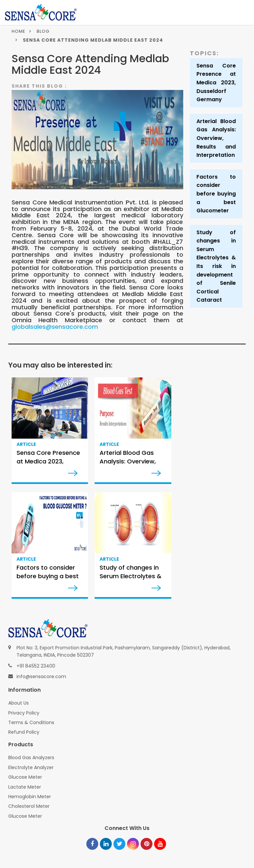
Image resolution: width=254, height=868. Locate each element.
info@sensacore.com (41, 676)
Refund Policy (24, 732)
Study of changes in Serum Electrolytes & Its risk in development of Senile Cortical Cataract (216, 266)
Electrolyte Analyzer (31, 767)
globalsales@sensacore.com (55, 327)
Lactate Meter (25, 787)
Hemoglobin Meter (30, 797)
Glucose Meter (25, 777)
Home (19, 31)
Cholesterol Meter (29, 806)
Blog (43, 31)
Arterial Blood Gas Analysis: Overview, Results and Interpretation (216, 138)
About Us (19, 703)
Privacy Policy (24, 713)
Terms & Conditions (31, 722)
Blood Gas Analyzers (31, 758)
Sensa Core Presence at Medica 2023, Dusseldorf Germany (216, 83)
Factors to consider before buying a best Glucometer (216, 194)
